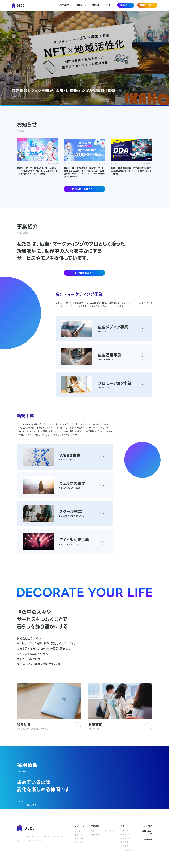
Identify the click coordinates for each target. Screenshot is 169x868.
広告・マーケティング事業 (102, 831)
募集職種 (125, 842)
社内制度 (125, 846)
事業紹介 (81, 5)
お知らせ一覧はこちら (84, 189)
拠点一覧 (79, 842)
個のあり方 (125, 839)
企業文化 (79, 835)
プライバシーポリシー (37, 841)
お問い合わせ (126, 5)
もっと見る (27, 805)
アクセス (148, 826)
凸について (65, 5)
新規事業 (95, 835)
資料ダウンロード (147, 5)
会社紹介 (79, 831)
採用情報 (125, 831)
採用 (109, 5)
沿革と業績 (79, 839)
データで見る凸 (128, 850)
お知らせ (96, 5)
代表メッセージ (127, 835)
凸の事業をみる (84, 273)
